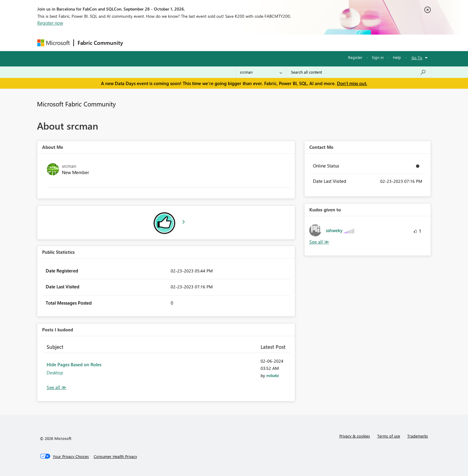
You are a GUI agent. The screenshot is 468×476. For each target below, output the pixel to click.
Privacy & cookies (355, 436)
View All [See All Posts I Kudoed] (57, 387)
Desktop (55, 373)
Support (290, 43)
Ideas (188, 43)
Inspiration (163, 43)
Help (397, 57)
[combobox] (358, 72)
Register (355, 57)
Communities (214, 43)
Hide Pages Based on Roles (74, 364)
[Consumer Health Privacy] (115, 456)
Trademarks (418, 436)
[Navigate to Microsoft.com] (54, 43)
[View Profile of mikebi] (273, 375)
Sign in (378, 57)
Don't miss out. (352, 83)
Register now (50, 23)
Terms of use (389, 436)
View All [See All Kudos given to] (319, 242)
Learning (265, 43)
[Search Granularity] (261, 72)
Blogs (241, 43)
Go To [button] (417, 58)
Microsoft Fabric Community (76, 104)
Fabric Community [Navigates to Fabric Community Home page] (100, 43)
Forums (137, 43)
